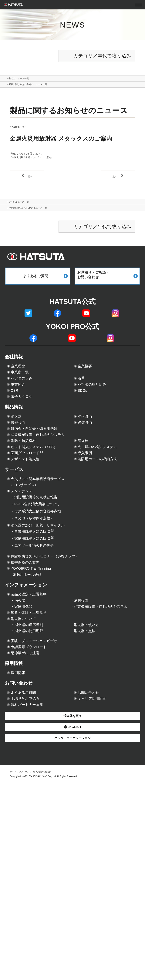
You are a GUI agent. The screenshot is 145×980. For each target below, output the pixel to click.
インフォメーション (37, 718)
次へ (118, 179)
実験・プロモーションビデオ (47, 809)
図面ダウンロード (33, 518)
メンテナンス (28, 582)
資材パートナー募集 (36, 900)
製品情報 (19, 440)
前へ (27, 179)
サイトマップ (16, 968)
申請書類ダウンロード (39, 819)
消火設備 (89, 453)
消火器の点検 (89, 796)
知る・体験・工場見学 (38, 768)
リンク (28, 968)
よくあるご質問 (30, 881)
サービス (19, 551)
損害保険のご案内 (33, 686)
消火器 (19, 453)
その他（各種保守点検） (44, 622)
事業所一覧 (24, 389)
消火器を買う (72, 913)
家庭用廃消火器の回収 (41, 652)
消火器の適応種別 (35, 787)
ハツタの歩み (28, 399)
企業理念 (22, 380)
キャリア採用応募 (100, 891)
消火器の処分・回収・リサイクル (52, 633)
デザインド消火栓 (33, 528)
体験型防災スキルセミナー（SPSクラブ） (64, 677)
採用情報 (19, 842)
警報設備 (22, 463)
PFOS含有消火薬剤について (49, 602)
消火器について (30, 778)
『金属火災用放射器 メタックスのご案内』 (31, 160)
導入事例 (89, 518)
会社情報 (19, 367)
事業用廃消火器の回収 (41, 642)
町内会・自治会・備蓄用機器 (46, 472)
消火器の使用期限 (35, 796)
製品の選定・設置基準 (38, 731)
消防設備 (84, 741)
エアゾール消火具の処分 (44, 663)
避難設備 (89, 463)
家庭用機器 (27, 750)
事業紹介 (22, 408)
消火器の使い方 (92, 787)
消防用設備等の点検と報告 (47, 592)
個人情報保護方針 (42, 968)
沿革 (83, 399)
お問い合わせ (26, 868)
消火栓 (86, 491)
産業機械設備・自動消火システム (52, 481)
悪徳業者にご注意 (33, 828)
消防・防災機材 (30, 491)
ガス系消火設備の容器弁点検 (49, 612)
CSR (17, 417)
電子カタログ (28, 427)
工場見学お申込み (33, 891)
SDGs (85, 417)
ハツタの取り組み (100, 408)
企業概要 (89, 380)
